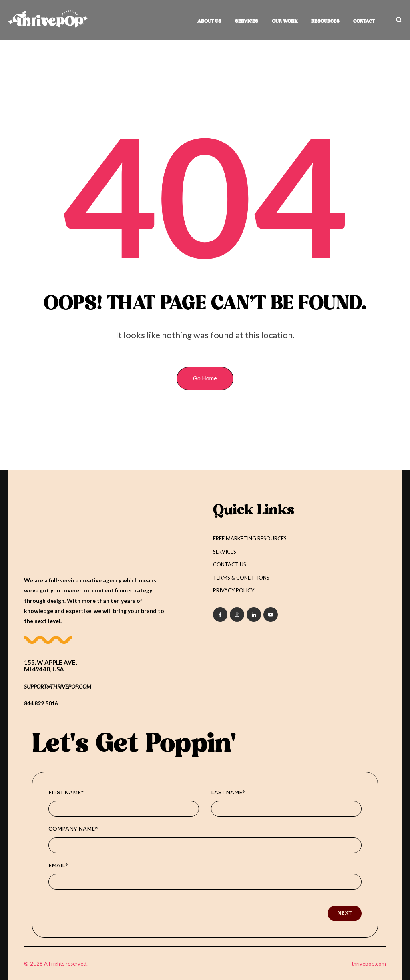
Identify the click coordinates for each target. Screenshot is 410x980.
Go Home (205, 378)
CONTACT (364, 22)
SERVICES (247, 22)
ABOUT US (209, 22)
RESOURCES (325, 22)
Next (345, 913)
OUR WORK (285, 22)
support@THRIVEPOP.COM (58, 686)
